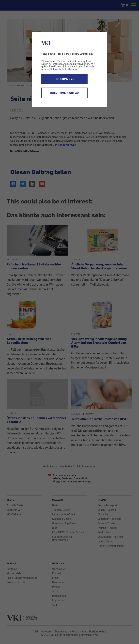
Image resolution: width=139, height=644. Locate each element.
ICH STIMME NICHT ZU (64, 93)
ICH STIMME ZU (65, 79)
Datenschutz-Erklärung (63, 69)
